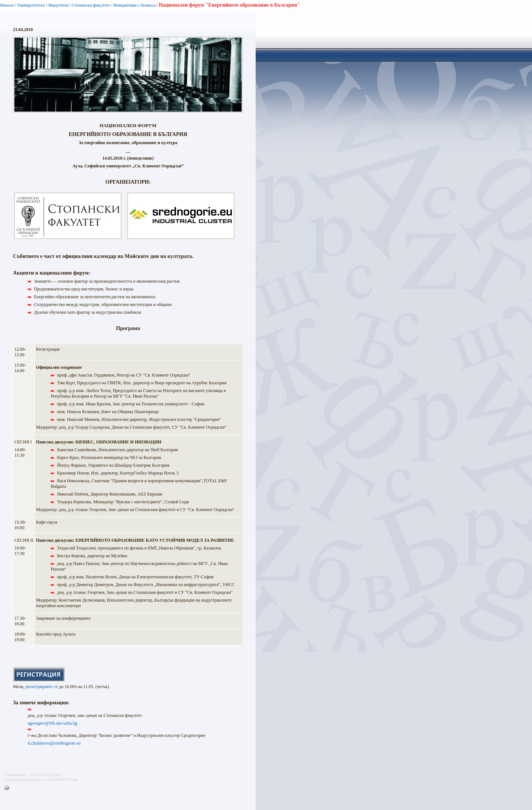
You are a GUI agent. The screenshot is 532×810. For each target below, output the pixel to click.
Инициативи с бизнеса (134, 5)
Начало (7, 5)
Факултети (58, 5)
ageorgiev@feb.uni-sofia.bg (52, 723)
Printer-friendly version (8, 788)
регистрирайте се (42, 687)
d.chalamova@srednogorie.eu (54, 743)
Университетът (31, 5)
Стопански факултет (91, 5)
